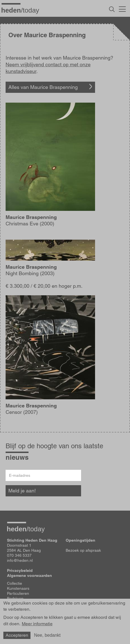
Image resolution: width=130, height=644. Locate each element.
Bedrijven (15, 598)
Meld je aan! (22, 491)
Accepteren (17, 636)
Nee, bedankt (47, 636)
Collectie (15, 583)
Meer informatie (37, 625)
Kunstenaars (18, 588)
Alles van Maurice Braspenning (43, 87)
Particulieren (18, 593)
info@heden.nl (20, 560)
